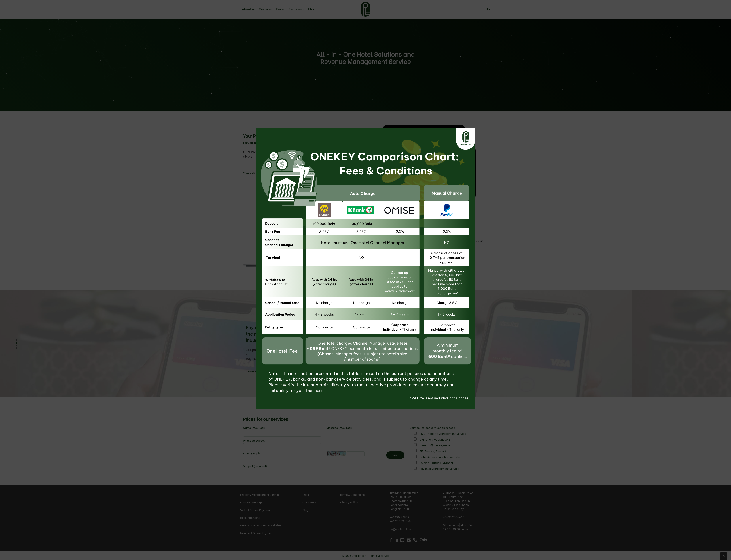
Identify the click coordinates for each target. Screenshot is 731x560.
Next (12, 345)
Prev (18, 345)
